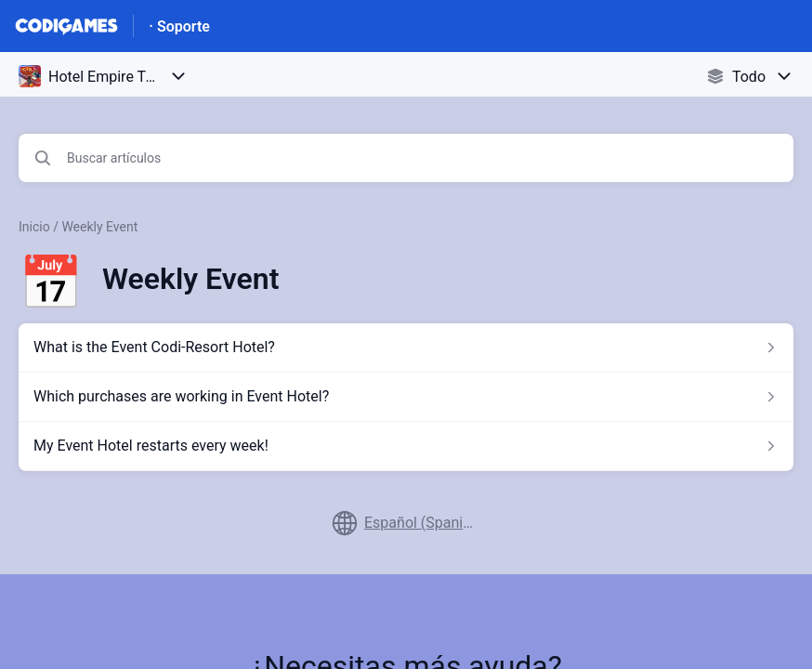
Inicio (34, 227)
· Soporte (179, 26)
